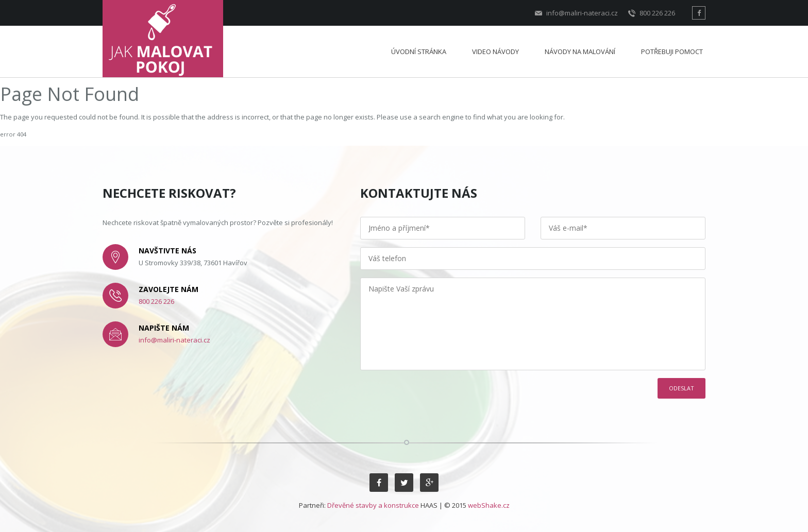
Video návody (495, 52)
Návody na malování (580, 52)
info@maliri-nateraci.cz (576, 13)
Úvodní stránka (419, 52)
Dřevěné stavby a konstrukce (373, 505)
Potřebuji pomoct (672, 52)
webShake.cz (489, 505)
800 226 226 (652, 13)
